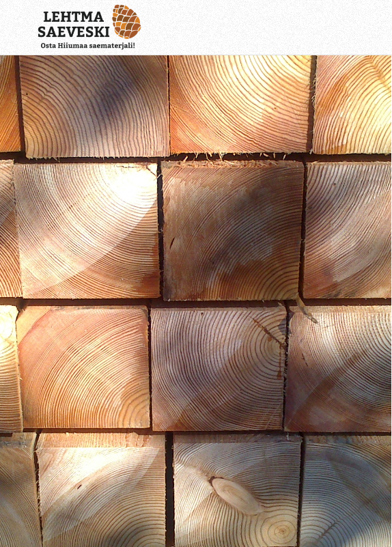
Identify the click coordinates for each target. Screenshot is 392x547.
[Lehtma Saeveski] (163, 27)
